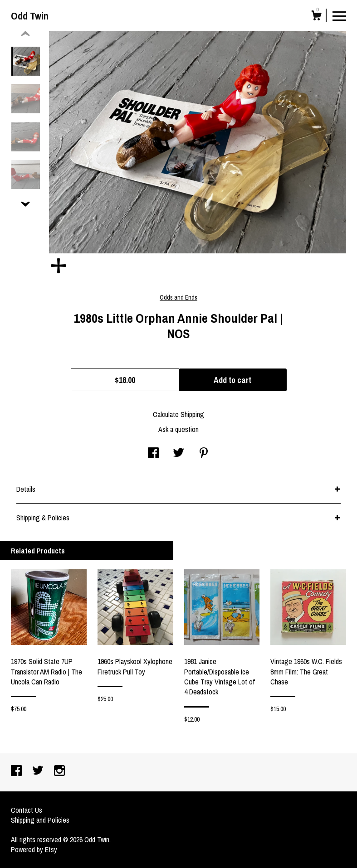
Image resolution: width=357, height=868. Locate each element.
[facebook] (17, 771)
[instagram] (59, 771)
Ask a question (178, 429)
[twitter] (39, 771)
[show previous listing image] (25, 34)
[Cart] (316, 17)
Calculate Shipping (178, 414)
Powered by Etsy (34, 849)
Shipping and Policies (40, 820)
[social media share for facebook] (153, 454)
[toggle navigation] (339, 15)
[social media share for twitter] (178, 454)
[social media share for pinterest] (204, 454)
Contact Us (27, 810)
